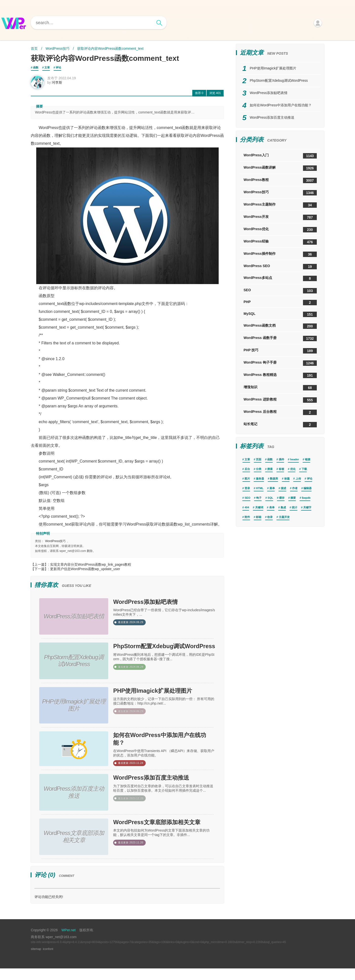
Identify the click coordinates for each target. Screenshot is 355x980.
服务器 (260, 479)
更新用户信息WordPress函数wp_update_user (85, 571)
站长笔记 (280, 425)
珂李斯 (59, 85)
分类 (259, 469)
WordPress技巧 (58, 48)
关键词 (259, 507)
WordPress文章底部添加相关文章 (162, 837)
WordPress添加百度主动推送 (162, 788)
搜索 (270, 469)
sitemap (36, 961)
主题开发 (284, 517)
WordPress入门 (280, 156)
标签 (282, 469)
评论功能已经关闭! (49, 908)
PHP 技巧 (280, 351)
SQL (271, 498)
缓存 (282, 498)
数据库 (274, 479)
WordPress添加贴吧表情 (155, 605)
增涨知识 (280, 388)
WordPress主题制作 (280, 205)
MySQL (280, 314)
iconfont (48, 961)
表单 (272, 507)
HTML (260, 488)
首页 (34, 48)
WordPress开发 (280, 217)
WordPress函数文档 (280, 326)
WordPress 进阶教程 (280, 400)
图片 (247, 479)
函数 (36, 67)
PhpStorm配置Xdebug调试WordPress (163, 655)
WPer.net (69, 942)
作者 (295, 488)
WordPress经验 (280, 242)
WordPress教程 (280, 180)
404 (247, 507)
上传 (298, 479)
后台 (247, 469)
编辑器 (308, 488)
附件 (247, 517)
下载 (304, 469)
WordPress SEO (280, 267)
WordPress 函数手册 (280, 338)
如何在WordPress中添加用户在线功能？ (162, 746)
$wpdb (306, 498)
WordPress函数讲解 (280, 168)
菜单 (272, 488)
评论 (58, 67)
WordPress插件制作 (280, 254)
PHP (280, 303)
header (295, 459)
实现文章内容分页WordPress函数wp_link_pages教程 (91, 567)
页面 (259, 459)
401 (215, 95)
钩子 (259, 498)
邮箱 (259, 517)
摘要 (293, 498)
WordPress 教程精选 (280, 375)
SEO (280, 291)
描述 (284, 488)
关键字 (307, 507)
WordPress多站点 (280, 278)
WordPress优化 (280, 230)
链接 (308, 459)
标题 (287, 479)
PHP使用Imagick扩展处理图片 (164, 697)
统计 (295, 507)
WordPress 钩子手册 (280, 363)
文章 (47, 67)
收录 (270, 517)
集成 (283, 507)
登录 (247, 488)
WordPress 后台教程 (280, 412)
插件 (282, 459)
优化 (293, 469)
